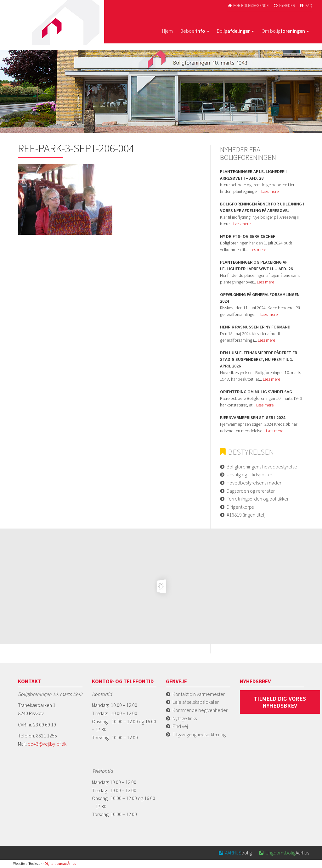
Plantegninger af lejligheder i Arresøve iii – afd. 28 (253, 175)
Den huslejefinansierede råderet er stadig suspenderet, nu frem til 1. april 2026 (259, 359)
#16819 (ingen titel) (246, 515)
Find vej (180, 726)
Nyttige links (185, 718)
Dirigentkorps (240, 507)
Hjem (167, 31)
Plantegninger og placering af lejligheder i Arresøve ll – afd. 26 (256, 265)
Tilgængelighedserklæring (199, 734)
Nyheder (284, 6)
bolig (235, 853)
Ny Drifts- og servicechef (248, 236)
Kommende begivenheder (200, 710)
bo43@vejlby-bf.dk (47, 744)
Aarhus (284, 853)
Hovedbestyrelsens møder (254, 483)
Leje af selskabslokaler (196, 702)
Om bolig (285, 31)
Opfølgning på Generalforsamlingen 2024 (260, 298)
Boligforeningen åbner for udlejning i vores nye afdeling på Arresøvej (262, 207)
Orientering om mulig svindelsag (256, 392)
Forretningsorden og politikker (258, 499)
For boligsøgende (248, 6)
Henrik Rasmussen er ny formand (255, 327)
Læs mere (270, 191)
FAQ (306, 6)
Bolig (235, 31)
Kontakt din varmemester (199, 694)
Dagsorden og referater (251, 491)
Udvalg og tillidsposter (249, 474)
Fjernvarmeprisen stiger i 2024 (253, 417)
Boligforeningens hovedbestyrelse (262, 467)
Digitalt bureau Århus (60, 864)
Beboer (195, 31)
